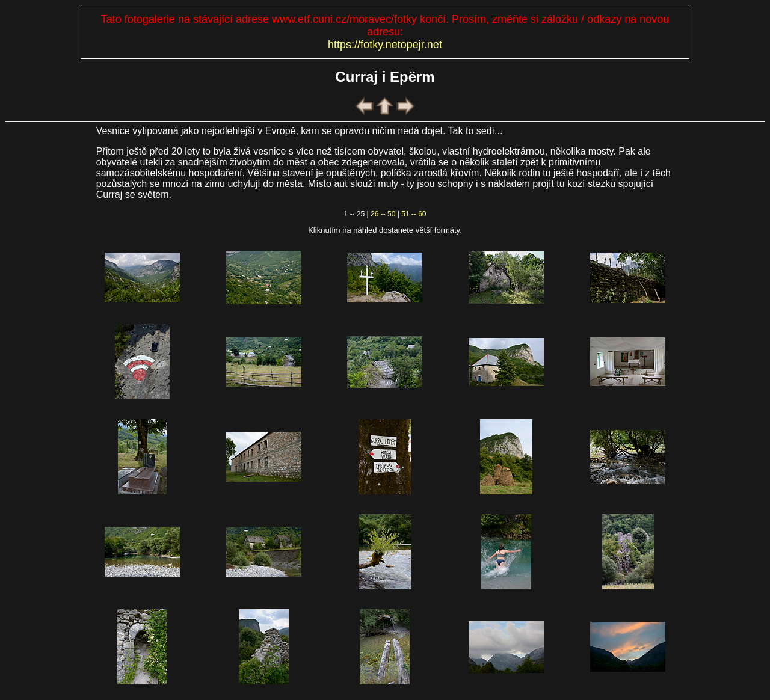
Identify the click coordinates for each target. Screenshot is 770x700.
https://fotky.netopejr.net (385, 45)
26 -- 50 (383, 214)
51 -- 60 (414, 214)
